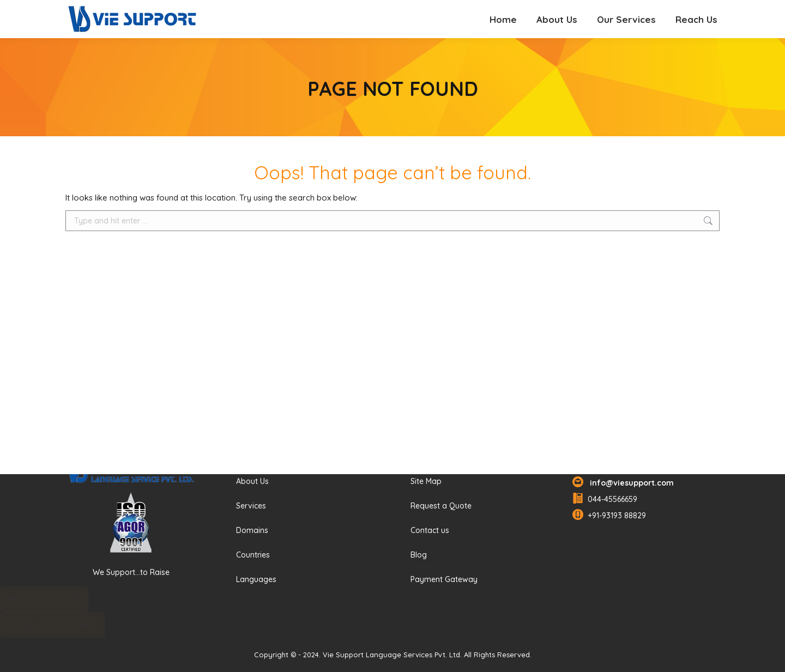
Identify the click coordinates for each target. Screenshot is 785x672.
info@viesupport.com (630, 483)
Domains (252, 530)
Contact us (430, 530)
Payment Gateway (444, 579)
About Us (252, 481)
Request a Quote (441, 506)
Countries (253, 555)
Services (251, 506)
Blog (419, 555)
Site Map (426, 481)
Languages (256, 579)
